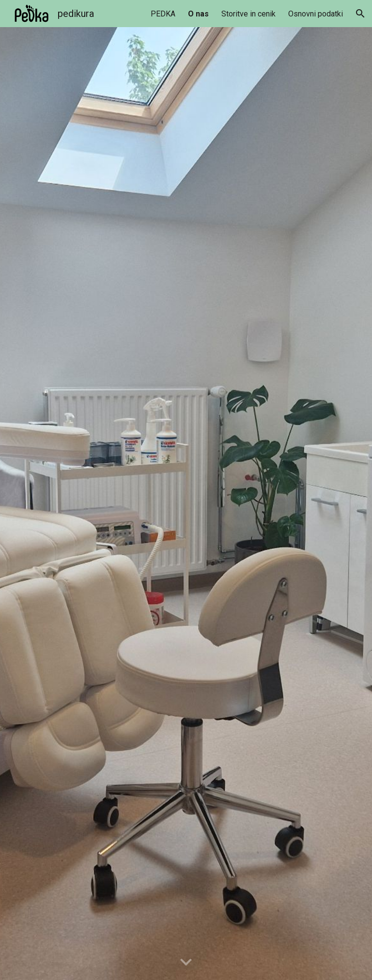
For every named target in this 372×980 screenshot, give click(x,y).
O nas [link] (198, 14)
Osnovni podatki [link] (316, 14)
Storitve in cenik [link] (248, 14)
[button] (360, 14)
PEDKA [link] (163, 14)
